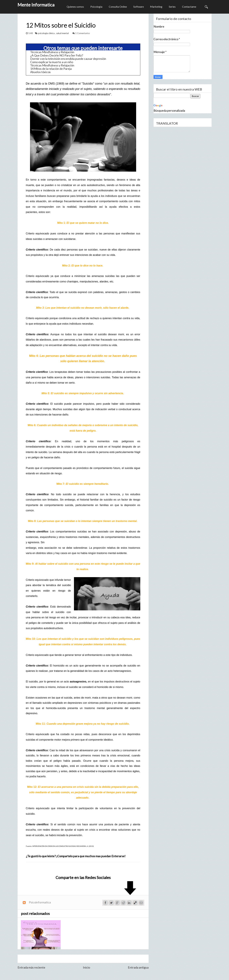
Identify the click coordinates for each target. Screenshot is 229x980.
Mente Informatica (36, 5)
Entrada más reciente (31, 967)
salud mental (63, 33)
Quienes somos (74, 7)
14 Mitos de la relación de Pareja (51, 69)
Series (172, 7)
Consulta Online (117, 7)
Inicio (86, 967)
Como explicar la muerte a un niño (52, 62)
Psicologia (95, 7)
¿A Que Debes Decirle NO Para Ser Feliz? (57, 55)
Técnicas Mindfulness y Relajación (52, 52)
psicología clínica (47, 33)
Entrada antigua (138, 967)
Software (138, 7)
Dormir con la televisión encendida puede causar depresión (68, 59)
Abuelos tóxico (40, 72)
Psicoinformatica (40, 902)
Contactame (189, 7)
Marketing (156, 7)
